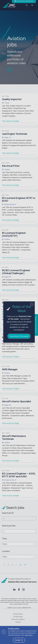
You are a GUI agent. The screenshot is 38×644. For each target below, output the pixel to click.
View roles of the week (19, 336)
